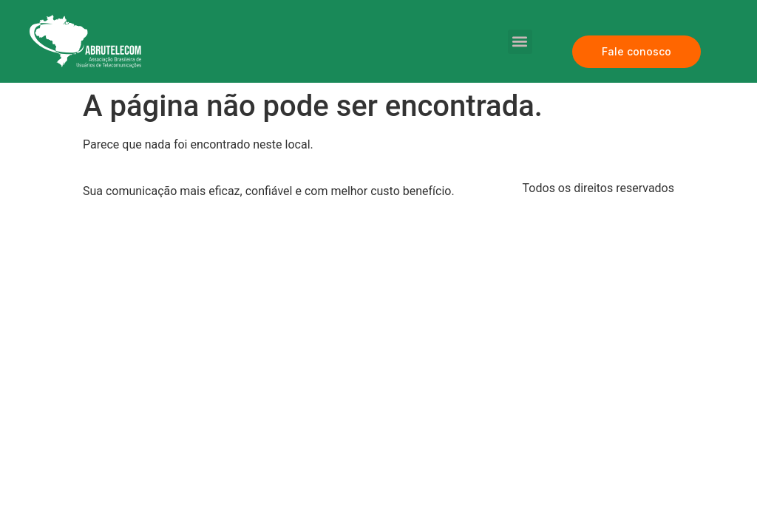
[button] (520, 42)
